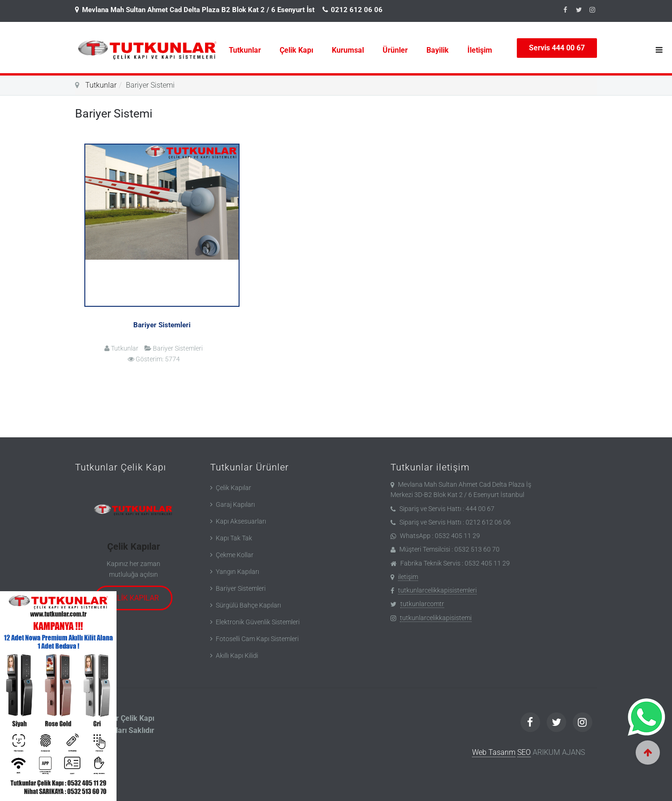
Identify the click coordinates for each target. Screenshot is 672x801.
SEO (524, 752)
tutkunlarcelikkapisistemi (436, 618)
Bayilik (438, 50)
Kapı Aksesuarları (241, 521)
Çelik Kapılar (134, 546)
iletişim (408, 577)
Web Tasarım (494, 752)
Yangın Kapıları (237, 572)
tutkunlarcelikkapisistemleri (437, 590)
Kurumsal (348, 50)
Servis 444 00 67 (557, 48)
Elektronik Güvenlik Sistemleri (258, 622)
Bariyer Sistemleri (162, 325)
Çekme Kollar (235, 555)
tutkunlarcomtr (422, 604)
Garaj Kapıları (235, 504)
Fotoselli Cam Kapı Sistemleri (257, 639)
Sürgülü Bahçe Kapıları (248, 605)
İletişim (480, 50)
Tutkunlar (245, 50)
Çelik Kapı (296, 50)
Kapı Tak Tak (234, 538)
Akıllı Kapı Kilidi (237, 656)
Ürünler (395, 50)
